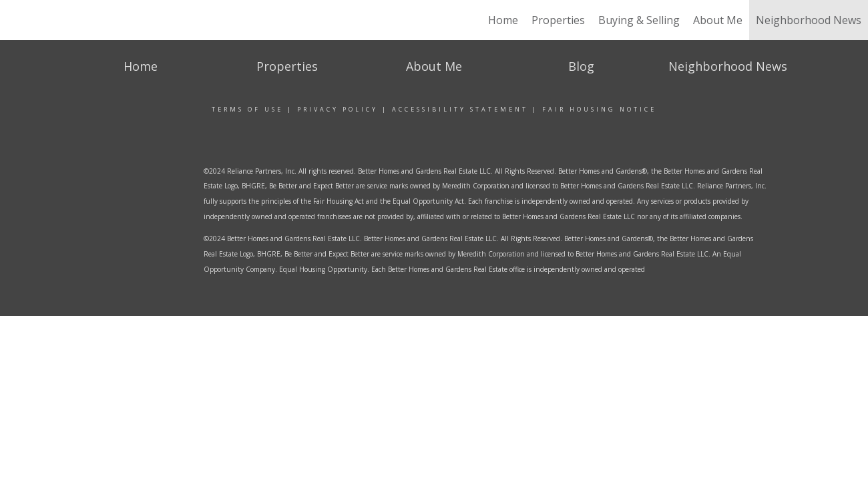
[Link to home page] (72, 20)
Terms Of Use (247, 109)
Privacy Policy (338, 109)
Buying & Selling (639, 20)
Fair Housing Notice (599, 109)
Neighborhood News (809, 20)
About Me (718, 20)
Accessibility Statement (460, 109)
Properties (558, 20)
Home (503, 20)
